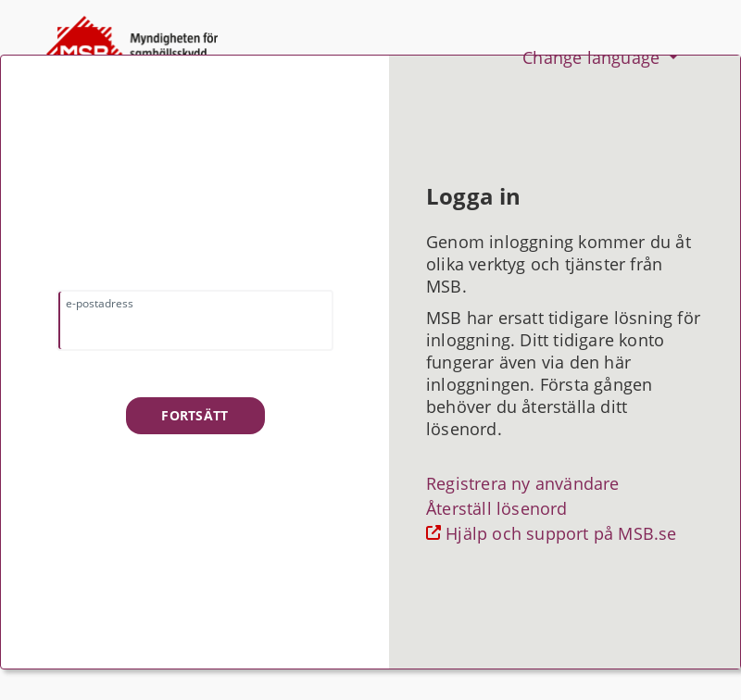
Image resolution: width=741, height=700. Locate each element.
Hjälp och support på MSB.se (559, 533)
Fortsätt (195, 415)
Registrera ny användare (523, 483)
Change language (593, 57)
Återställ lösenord (497, 508)
